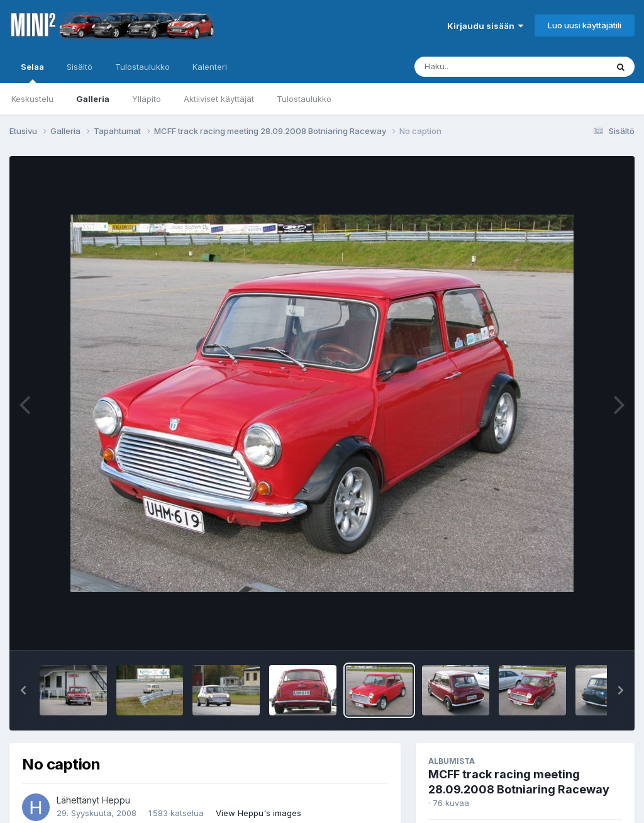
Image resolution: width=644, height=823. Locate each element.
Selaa (32, 72)
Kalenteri (210, 67)
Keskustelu (32, 99)
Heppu (116, 800)
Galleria (93, 99)
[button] (23, 690)
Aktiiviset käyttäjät (219, 99)
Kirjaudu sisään (485, 26)
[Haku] (487, 67)
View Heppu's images (258, 813)
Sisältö (80, 67)
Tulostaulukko (304, 99)
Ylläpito (147, 99)
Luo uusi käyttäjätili (585, 25)
